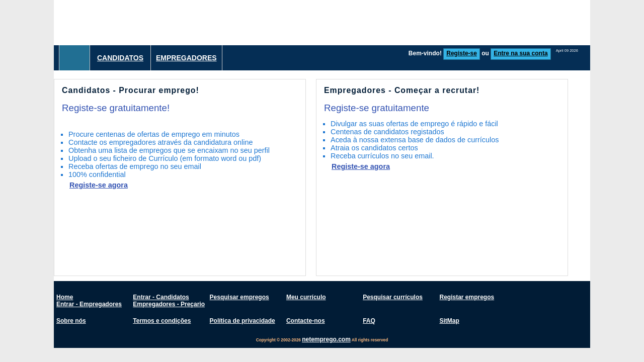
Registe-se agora (99, 185)
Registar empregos (467, 297)
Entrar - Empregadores (89, 304)
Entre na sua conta (520, 53)
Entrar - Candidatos (161, 297)
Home (65, 297)
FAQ (369, 321)
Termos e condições (162, 321)
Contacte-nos (306, 321)
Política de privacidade (243, 321)
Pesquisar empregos (239, 297)
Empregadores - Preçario (169, 304)
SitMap (449, 321)
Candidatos (120, 58)
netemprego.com (326, 339)
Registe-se (462, 53)
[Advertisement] (407, 23)
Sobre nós (71, 321)
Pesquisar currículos (393, 297)
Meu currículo (306, 297)
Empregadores (186, 58)
